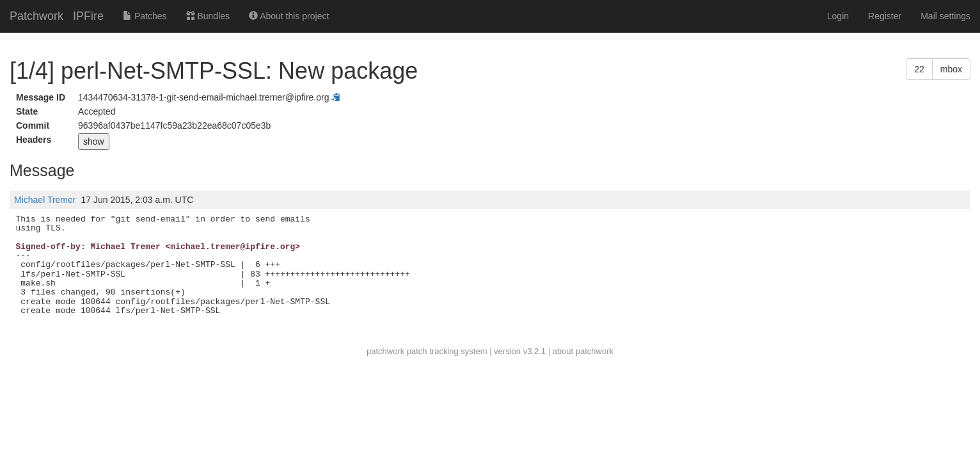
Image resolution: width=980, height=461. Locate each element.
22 (919, 69)
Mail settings (945, 16)
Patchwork (36, 16)
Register (885, 16)
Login (838, 16)
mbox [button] (951, 69)
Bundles (208, 16)
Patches (145, 16)
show (94, 142)
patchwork (385, 351)
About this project (289, 16)
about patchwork (583, 351)
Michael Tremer (45, 200)
